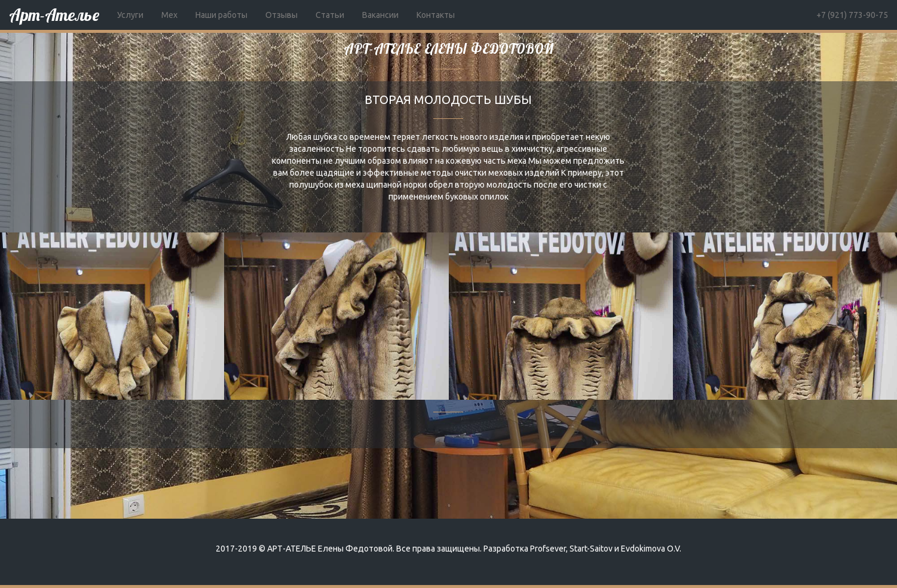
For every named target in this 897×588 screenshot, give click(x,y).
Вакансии (380, 15)
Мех (169, 15)
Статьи (330, 15)
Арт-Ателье (54, 15)
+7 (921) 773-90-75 (852, 15)
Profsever (548, 549)
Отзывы (281, 15)
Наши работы (221, 15)
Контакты (436, 15)
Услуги (130, 15)
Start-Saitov (591, 549)
